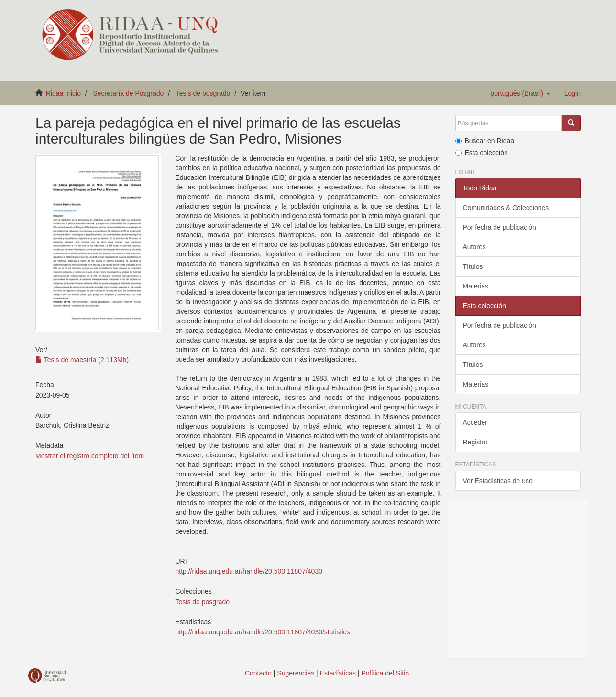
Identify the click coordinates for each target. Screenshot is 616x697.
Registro (475, 442)
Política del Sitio (385, 673)
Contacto (258, 673)
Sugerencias (296, 673)
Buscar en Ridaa (485, 141)
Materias (476, 286)
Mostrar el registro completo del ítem (90, 456)
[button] (520, 93)
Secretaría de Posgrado (129, 93)
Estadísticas (338, 673)
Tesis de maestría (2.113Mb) (82, 360)
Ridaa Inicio (63, 93)
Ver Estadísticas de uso (498, 481)
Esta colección (482, 153)
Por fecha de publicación (500, 227)
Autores (474, 247)
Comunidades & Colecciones (506, 208)
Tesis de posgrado (203, 93)
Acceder (475, 422)
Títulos (473, 266)
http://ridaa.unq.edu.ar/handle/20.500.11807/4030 (248, 571)
